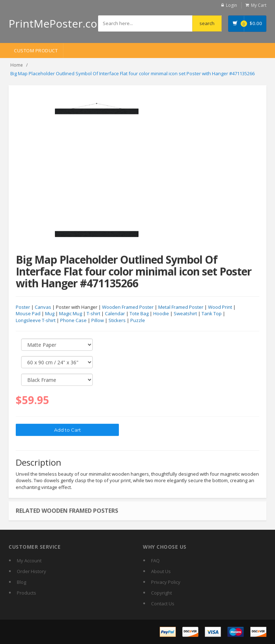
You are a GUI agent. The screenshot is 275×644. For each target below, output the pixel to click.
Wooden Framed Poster (128, 307)
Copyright (161, 593)
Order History (32, 571)
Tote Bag (139, 314)
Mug (50, 314)
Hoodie (161, 314)
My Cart (259, 5)
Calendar (115, 314)
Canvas (43, 307)
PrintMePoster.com (58, 23)
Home (17, 65)
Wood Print (220, 307)
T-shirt (93, 314)
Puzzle (138, 321)
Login (231, 5)
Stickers (117, 321)
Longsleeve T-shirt (36, 321)
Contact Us (163, 604)
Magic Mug (71, 314)
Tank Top (212, 314)
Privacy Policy (166, 582)
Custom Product (36, 51)
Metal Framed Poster (181, 307)
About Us (161, 571)
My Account (29, 561)
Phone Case (73, 321)
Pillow (98, 321)
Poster (23, 307)
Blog (21, 582)
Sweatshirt (185, 314)
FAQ (155, 561)
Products (26, 593)
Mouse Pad (28, 314)
